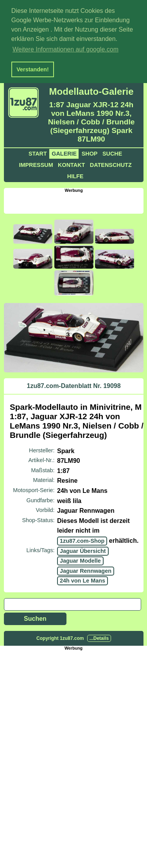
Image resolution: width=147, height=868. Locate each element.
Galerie (64, 152)
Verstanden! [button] (32, 69)
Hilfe (75, 175)
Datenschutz (111, 164)
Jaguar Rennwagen (86, 569)
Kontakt (71, 164)
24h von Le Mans (82, 579)
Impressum (36, 164)
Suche (112, 152)
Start (38, 152)
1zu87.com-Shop (82, 539)
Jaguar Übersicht (83, 549)
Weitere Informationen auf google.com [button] (65, 49)
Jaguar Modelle (80, 560)
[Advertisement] (75, 201)
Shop (90, 152)
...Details (99, 637)
